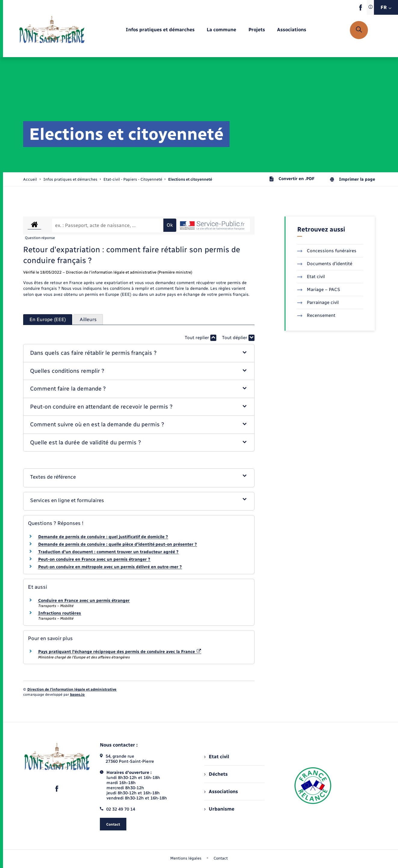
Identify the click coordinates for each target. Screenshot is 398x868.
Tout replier (201, 338)
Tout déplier (238, 338)
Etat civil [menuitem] (217, 757)
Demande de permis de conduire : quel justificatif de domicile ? (103, 537)
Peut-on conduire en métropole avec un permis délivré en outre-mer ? (110, 567)
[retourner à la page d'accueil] (52, 30)
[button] (139, 353)
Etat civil (311, 277)
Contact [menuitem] (221, 858)
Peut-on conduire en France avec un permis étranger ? (94, 559)
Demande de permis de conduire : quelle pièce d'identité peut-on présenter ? (117, 544)
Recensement (316, 315)
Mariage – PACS (319, 290)
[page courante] (190, 179)
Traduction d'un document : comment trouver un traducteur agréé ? (108, 552)
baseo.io (77, 695)
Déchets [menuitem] (216, 774)
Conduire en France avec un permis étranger (84, 601)
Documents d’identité (325, 264)
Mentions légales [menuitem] (186, 858)
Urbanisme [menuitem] (219, 809)
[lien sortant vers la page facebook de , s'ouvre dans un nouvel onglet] (361, 9)
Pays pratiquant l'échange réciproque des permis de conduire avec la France (120, 652)
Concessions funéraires (327, 251)
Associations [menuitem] (221, 791)
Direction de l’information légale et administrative (72, 689)
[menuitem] (160, 30)
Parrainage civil (318, 302)
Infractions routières (60, 613)
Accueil (30, 179)
